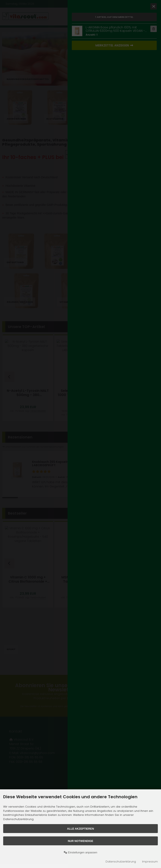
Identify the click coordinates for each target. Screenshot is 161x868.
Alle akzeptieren (81, 829)
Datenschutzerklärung (121, 862)
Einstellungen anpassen (80, 852)
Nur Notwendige (80, 841)
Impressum (150, 862)
